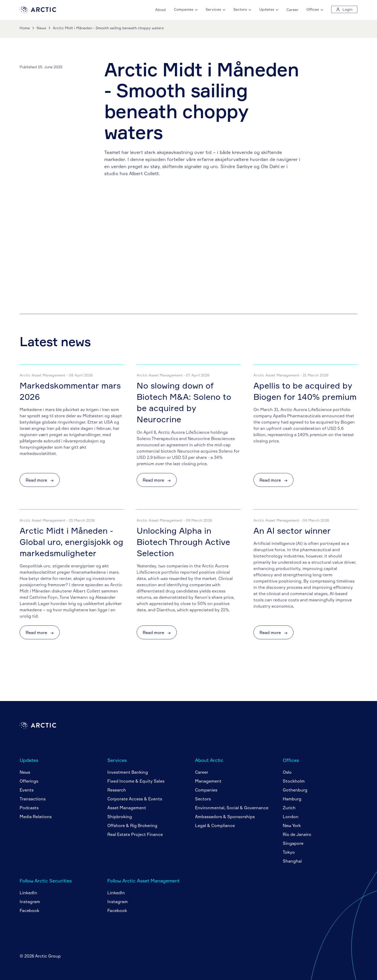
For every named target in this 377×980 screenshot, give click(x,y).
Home (25, 28)
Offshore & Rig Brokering (132, 825)
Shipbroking (120, 817)
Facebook (29, 910)
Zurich (289, 808)
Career (292, 10)
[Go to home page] (38, 12)
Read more (40, 480)
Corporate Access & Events (135, 799)
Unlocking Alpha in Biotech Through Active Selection (183, 542)
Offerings (29, 781)
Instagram (30, 902)
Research (117, 790)
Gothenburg (295, 790)
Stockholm (294, 781)
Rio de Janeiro (297, 834)
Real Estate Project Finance (135, 834)
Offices (291, 760)
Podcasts (29, 808)
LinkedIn (28, 893)
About (161, 10)
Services (117, 760)
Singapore (293, 843)
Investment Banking (128, 772)
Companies (206, 790)
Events (27, 790)
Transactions (33, 799)
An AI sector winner (292, 531)
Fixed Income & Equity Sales (136, 781)
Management (208, 781)
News (41, 28)
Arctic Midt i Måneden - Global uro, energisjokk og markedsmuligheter (71, 542)
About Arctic (209, 760)
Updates (29, 760)
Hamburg (292, 799)
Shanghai (292, 861)
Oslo (287, 772)
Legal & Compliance (215, 825)
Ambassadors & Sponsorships (225, 817)
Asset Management (127, 808)
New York (292, 825)
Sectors (203, 799)
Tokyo (289, 852)
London (291, 817)
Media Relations (36, 817)
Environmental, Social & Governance (232, 808)
